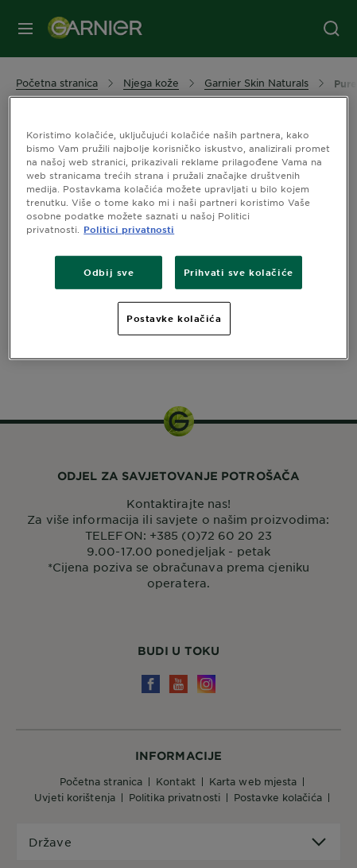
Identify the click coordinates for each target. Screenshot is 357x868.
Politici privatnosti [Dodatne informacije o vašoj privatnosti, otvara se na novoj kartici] (129, 229)
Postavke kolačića (174, 318)
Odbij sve (109, 272)
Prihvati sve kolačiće (239, 272)
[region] (178, 228)
